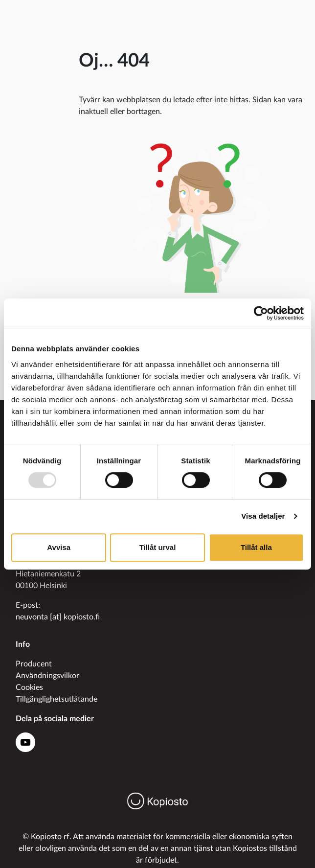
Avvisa (59, 547)
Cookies (29, 687)
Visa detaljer (263, 516)
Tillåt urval (158, 547)
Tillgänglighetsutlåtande (56, 699)
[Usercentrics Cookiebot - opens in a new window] (261, 313)
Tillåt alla (256, 547)
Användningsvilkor (47, 676)
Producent (34, 664)
